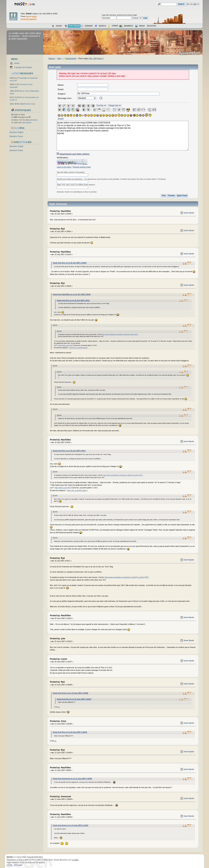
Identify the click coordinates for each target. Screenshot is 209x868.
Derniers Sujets (16, 132)
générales (34, 120)
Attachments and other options (74, 154)
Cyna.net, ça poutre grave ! (79, 348)
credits (75, 860)
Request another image (82, 167)
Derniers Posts (16, 136)
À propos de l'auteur (23, 67)
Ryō (21, 91)
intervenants (27, 122)
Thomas (23, 84)
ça (59, 707)
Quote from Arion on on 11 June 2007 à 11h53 (70, 825)
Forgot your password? (29, 19)
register (34, 16)
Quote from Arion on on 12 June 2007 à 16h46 (70, 693)
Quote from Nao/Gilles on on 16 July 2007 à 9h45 (72, 294)
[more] (61, 119)
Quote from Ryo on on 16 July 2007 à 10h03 (70, 263)
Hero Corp (31, 104)
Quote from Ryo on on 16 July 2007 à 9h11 (73, 300)
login (28, 16)
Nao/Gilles (23, 78)
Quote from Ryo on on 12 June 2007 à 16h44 (74, 699)
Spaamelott (190, 53)
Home (17, 63)
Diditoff (22, 104)
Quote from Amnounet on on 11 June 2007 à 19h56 (72, 779)
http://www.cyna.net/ (65, 345)
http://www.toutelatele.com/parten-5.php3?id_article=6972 (120, 334)
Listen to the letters (64, 167)
